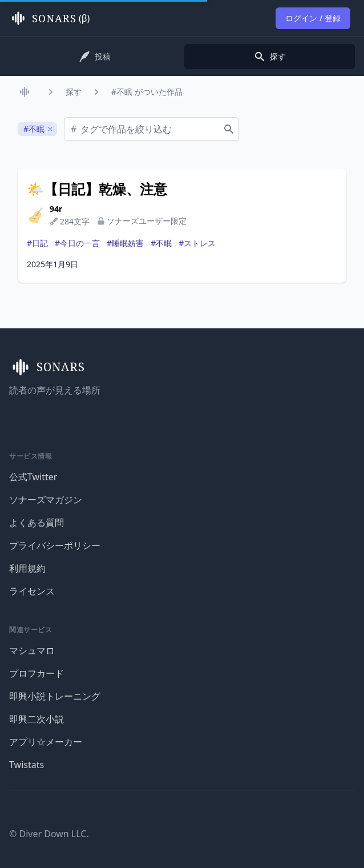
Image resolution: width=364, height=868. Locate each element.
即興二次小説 (37, 719)
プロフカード (37, 673)
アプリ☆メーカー (46, 742)
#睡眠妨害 (125, 243)
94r (56, 209)
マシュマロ (32, 650)
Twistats (27, 765)
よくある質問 (37, 523)
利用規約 (27, 568)
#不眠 (161, 243)
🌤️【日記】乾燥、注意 (97, 189)
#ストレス (197, 243)
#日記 (37, 243)
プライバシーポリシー (55, 545)
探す (74, 92)
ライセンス (32, 591)
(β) (49, 18)
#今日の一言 (77, 243)
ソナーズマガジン (46, 500)
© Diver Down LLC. (49, 834)
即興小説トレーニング (55, 696)
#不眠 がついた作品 (147, 92)
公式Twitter (33, 477)
